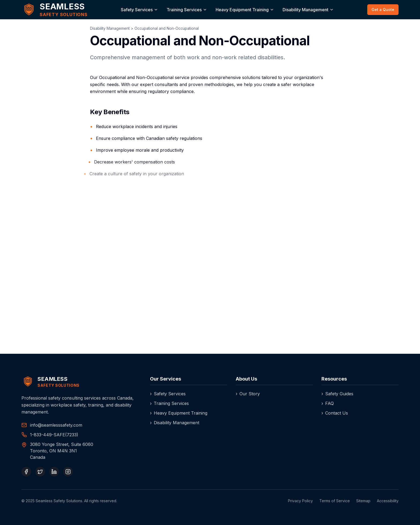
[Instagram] (68, 472)
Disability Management (305, 10)
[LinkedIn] (54, 472)
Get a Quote (383, 10)
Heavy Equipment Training (242, 10)
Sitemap (363, 501)
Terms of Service (335, 501)
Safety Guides (337, 394)
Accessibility (388, 501)
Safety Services (137, 10)
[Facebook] (26, 472)
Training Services (184, 10)
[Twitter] (40, 472)
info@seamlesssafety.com (56, 425)
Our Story (248, 394)
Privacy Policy (300, 501)
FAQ (328, 403)
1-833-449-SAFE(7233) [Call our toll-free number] (54, 435)
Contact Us (335, 413)
